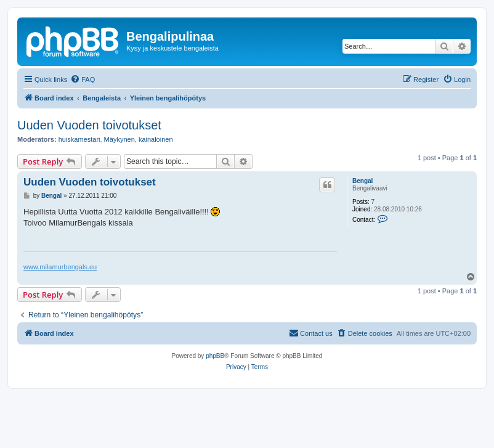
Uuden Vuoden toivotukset (89, 125)
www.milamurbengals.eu (60, 267)
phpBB (215, 356)
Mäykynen (119, 139)
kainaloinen (156, 139)
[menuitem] (83, 79)
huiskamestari (79, 139)
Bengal (362, 181)
